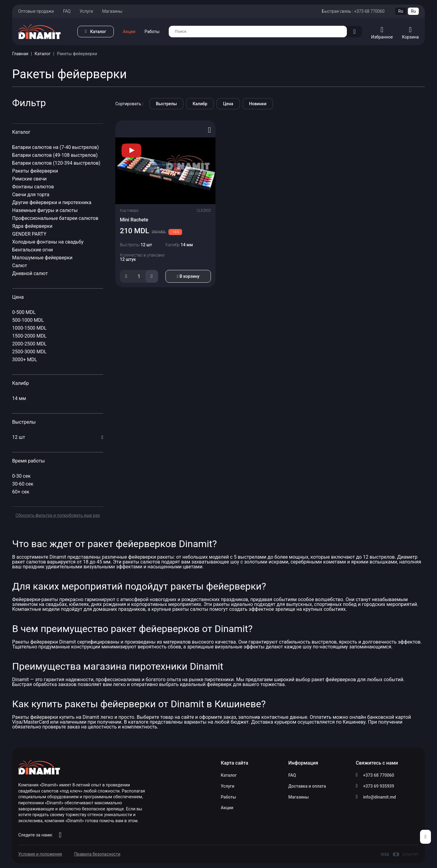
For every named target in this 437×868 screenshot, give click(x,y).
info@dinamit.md (380, 797)
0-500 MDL (24, 312)
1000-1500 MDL (29, 328)
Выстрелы (166, 104)
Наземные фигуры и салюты (45, 210)
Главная (20, 54)
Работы (152, 32)
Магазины (112, 11)
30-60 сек (23, 484)
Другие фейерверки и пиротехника (52, 202)
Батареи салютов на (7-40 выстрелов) (56, 147)
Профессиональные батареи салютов (55, 218)
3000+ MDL (25, 360)
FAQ (67, 11)
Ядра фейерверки (32, 226)
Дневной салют (31, 273)
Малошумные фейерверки (42, 258)
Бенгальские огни (32, 250)
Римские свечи (29, 179)
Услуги (86, 11)
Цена (228, 104)
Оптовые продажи (36, 11)
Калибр (200, 104)
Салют (20, 266)
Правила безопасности (97, 854)
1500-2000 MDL (29, 336)
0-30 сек (21, 476)
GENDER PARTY (30, 234)
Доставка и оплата (307, 786)
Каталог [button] (98, 32)
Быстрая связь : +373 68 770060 (353, 11)
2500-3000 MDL (29, 352)
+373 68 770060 (379, 775)
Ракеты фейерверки (35, 171)
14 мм (19, 398)
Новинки (258, 104)
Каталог (43, 54)
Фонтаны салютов (33, 187)
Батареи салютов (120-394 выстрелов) (56, 163)
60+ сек (21, 492)
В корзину (188, 276)
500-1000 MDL (28, 320)
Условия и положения (40, 854)
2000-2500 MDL (29, 344)
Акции (129, 32)
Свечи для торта (31, 195)
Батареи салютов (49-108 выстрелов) (55, 155)
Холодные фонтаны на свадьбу (48, 242)
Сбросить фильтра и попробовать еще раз (58, 515)
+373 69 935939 (379, 786)
